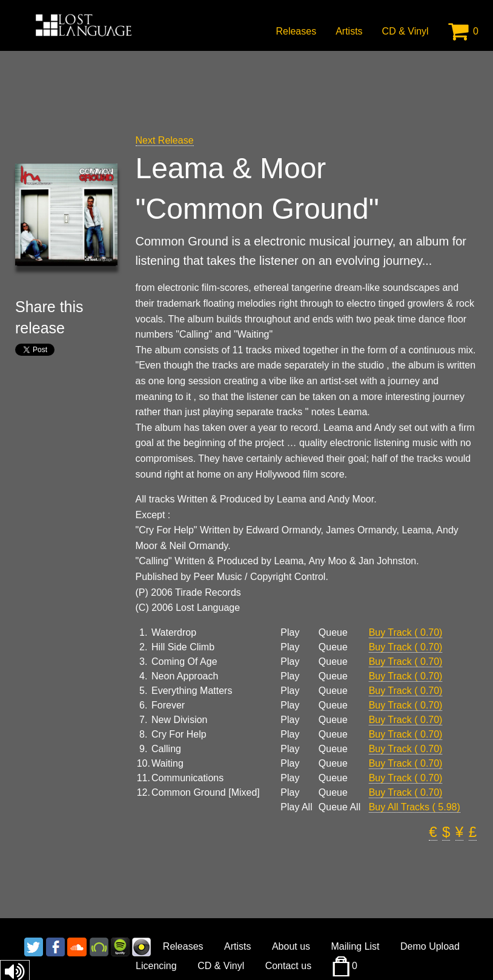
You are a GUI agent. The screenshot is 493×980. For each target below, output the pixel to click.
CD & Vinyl (405, 31)
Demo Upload (430, 946)
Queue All (339, 807)
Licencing (156, 966)
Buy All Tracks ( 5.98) (415, 807)
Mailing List (356, 946)
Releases (296, 31)
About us (291, 946)
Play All (296, 807)
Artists (349, 31)
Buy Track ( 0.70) (406, 632)
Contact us (288, 966)
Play (290, 633)
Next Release (165, 140)
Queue (333, 633)
